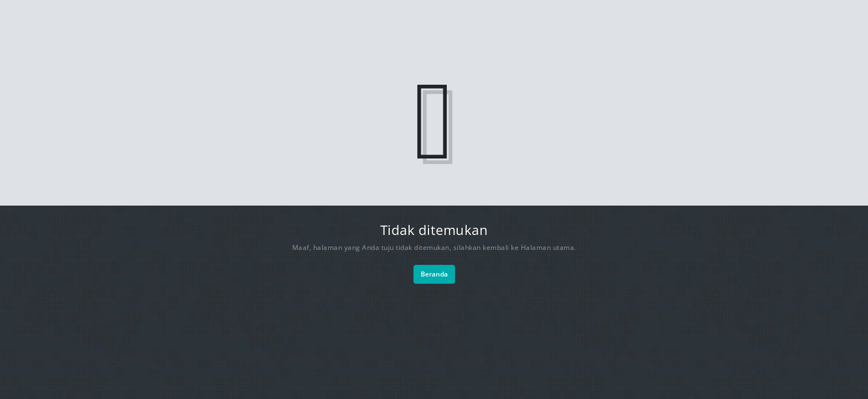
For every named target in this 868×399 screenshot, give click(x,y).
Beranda (434, 274)
